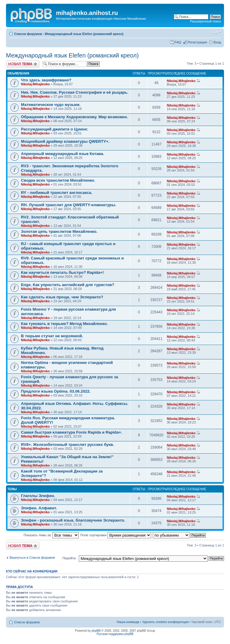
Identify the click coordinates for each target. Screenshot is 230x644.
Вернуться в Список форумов (32, 558)
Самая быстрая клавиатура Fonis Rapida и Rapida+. (72, 432)
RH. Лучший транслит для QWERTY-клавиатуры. (69, 205)
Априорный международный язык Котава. (63, 154)
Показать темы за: (51, 535)
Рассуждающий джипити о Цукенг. (55, 129)
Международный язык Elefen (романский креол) (84, 34)
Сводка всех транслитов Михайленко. (58, 180)
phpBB (96, 631)
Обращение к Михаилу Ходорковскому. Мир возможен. (74, 117)
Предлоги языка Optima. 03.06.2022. (56, 391)
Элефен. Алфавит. (39, 508)
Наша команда (128, 622)
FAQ (178, 42)
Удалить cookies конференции (165, 622)
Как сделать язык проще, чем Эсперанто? (62, 297)
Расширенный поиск (205, 21)
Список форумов (28, 34)
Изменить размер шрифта (217, 33)
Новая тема (23, 64)
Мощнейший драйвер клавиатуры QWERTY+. (65, 141)
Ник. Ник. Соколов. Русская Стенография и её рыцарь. (75, 92)
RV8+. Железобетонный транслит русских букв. (68, 445)
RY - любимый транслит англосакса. (57, 193)
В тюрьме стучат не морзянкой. (52, 336)
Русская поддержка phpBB (115, 634)
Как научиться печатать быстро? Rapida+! (62, 272)
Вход (217, 42)
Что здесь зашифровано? (46, 80)
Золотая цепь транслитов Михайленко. (59, 231)
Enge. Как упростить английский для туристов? (68, 285)
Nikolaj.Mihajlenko (35, 84)
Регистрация (197, 42)
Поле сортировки (116, 535)
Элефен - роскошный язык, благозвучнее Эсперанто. (73, 520)
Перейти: (70, 558)
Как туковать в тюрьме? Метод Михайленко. (64, 324)
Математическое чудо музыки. (51, 105)
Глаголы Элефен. (38, 496)
